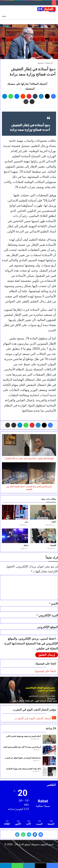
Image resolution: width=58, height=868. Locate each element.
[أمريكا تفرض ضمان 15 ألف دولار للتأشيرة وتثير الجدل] (49, 750)
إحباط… (25, 545)
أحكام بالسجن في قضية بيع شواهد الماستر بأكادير (23, 736)
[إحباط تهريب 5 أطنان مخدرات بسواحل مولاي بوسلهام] (15, 536)
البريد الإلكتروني (47, 615)
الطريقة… (53, 545)
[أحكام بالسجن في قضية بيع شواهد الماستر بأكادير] (43, 512)
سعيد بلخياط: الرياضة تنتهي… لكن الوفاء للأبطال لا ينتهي (34, 701)
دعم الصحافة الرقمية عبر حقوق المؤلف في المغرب (23, 758)
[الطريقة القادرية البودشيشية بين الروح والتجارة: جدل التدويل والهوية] (43, 536)
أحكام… (53, 522)
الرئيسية (50, 63)
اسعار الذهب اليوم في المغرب (33, 718)
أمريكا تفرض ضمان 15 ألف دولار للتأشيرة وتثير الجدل (22, 747)
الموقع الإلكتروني (48, 627)
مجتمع (41, 63)
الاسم (53, 604)
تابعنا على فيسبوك (45, 671)
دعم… (26, 522)
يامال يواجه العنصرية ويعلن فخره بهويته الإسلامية (24, 769)
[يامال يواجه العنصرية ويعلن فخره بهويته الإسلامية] (49, 772)
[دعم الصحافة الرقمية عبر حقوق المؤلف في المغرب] (15, 512)
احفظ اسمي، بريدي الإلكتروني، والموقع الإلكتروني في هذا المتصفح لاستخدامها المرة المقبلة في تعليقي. (31, 644)
